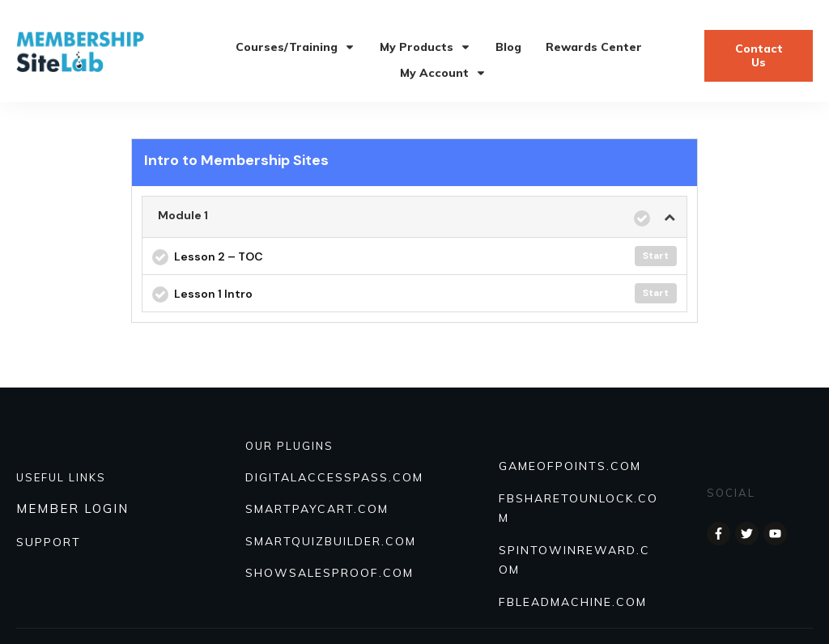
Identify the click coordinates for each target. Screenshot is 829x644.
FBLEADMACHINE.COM (573, 602)
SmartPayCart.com (317, 509)
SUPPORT (49, 542)
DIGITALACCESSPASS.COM (334, 477)
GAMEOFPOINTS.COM (570, 466)
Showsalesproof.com (329, 573)
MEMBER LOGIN (72, 508)
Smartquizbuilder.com (331, 541)
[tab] (414, 217)
